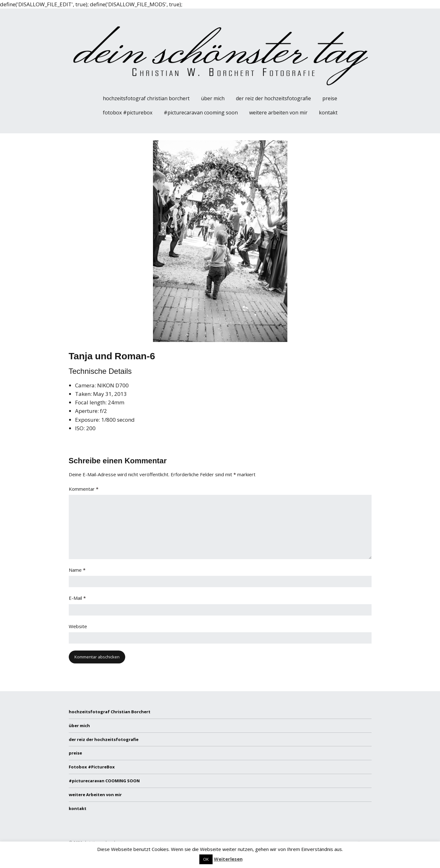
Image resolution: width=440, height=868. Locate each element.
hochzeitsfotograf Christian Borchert (146, 98)
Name (77, 570)
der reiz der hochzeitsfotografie (273, 98)
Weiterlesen (228, 859)
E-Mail (77, 598)
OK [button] (206, 859)
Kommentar (84, 489)
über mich (213, 98)
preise (330, 98)
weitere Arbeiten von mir (278, 113)
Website (78, 626)
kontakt (328, 113)
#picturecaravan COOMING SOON (201, 113)
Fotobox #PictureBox (128, 113)
